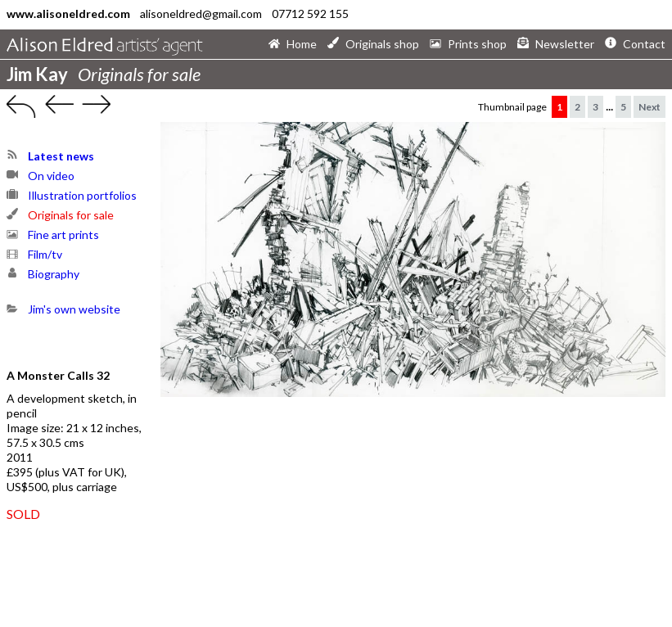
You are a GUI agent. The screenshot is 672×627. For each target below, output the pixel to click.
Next (649, 107)
